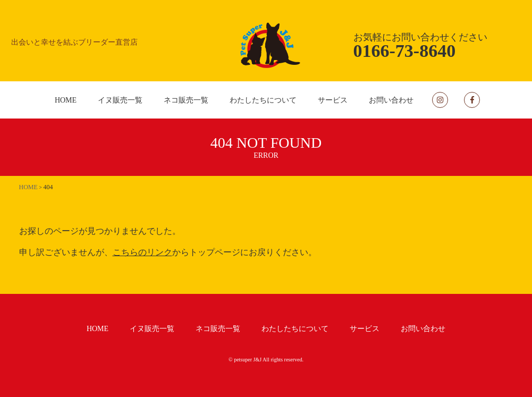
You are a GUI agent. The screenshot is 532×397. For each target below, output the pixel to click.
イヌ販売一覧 (120, 100)
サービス (333, 100)
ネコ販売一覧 (186, 100)
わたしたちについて (263, 100)
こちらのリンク (142, 252)
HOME (66, 100)
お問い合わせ (391, 100)
